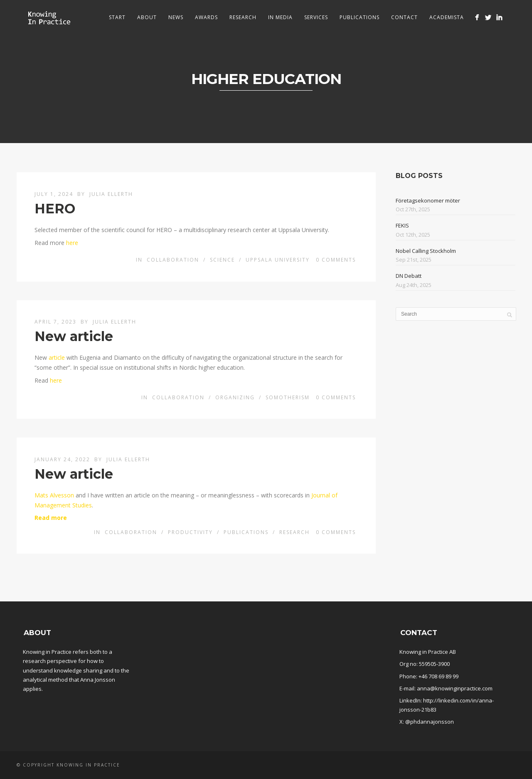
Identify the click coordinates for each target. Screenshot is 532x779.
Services (316, 17)
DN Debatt (409, 276)
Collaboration (173, 260)
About (147, 17)
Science (222, 260)
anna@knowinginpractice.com (455, 688)
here (72, 243)
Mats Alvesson (54, 495)
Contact (404, 17)
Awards (206, 17)
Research (243, 17)
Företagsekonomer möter (428, 200)
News (176, 17)
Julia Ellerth (111, 194)
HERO (55, 209)
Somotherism (288, 397)
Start (117, 17)
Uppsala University (278, 260)
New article (74, 336)
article (57, 357)
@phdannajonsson (430, 722)
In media (280, 17)
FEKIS (402, 225)
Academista (447, 17)
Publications (360, 17)
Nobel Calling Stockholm (426, 251)
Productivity (190, 532)
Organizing (235, 397)
